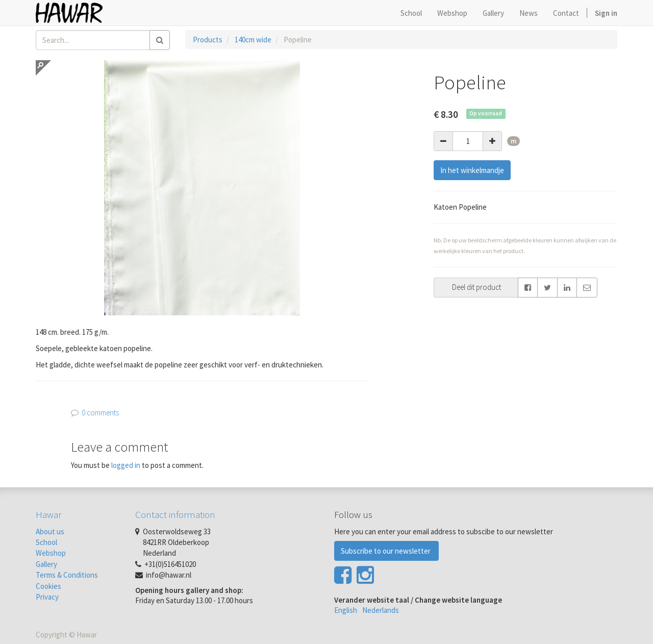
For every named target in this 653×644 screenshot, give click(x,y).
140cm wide (253, 40)
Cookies (48, 586)
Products (208, 40)
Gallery (46, 564)
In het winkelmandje (472, 170)
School (46, 542)
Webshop (51, 553)
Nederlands (381, 610)
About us (50, 531)
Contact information (175, 514)
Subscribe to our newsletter (386, 551)
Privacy (47, 597)
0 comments (100, 413)
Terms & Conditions (67, 575)
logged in (126, 465)
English (346, 610)
